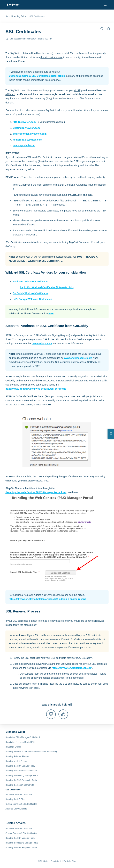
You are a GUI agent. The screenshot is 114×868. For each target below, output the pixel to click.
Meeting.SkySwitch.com (26, 128)
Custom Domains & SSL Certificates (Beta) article (37, 76)
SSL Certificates (37, 16)
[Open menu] (105, 5)
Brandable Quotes (13, 747)
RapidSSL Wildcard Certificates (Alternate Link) (47, 287)
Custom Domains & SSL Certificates (21, 804)
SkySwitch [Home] (14, 5)
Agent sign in (56, 861)
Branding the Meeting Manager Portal (22, 775)
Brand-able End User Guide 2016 (20, 742)
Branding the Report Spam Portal (20, 785)
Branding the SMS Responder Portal (21, 780)
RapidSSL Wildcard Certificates (30, 282)
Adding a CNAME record (16, 809)
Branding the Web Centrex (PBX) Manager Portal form (36, 492)
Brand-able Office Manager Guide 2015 (23, 737)
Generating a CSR (42, 343)
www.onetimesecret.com (78, 358)
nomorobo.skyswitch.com (27, 140)
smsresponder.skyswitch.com (30, 134)
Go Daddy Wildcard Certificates (30, 293)
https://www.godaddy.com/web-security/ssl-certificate (36, 389)
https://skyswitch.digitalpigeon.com (72, 668)
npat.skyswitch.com (24, 145)
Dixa (74, 861)
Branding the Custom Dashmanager (21, 771)
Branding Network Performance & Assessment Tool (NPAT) (31, 752)
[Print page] (102, 29)
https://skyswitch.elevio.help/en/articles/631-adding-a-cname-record (47, 599)
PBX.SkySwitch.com (24, 122)
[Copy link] (109, 29)
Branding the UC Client (15, 799)
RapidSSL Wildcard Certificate (19, 795)
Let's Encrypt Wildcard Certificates (32, 299)
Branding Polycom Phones (17, 756)
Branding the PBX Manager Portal (20, 766)
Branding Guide (19, 16)
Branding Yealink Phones (16, 761)
